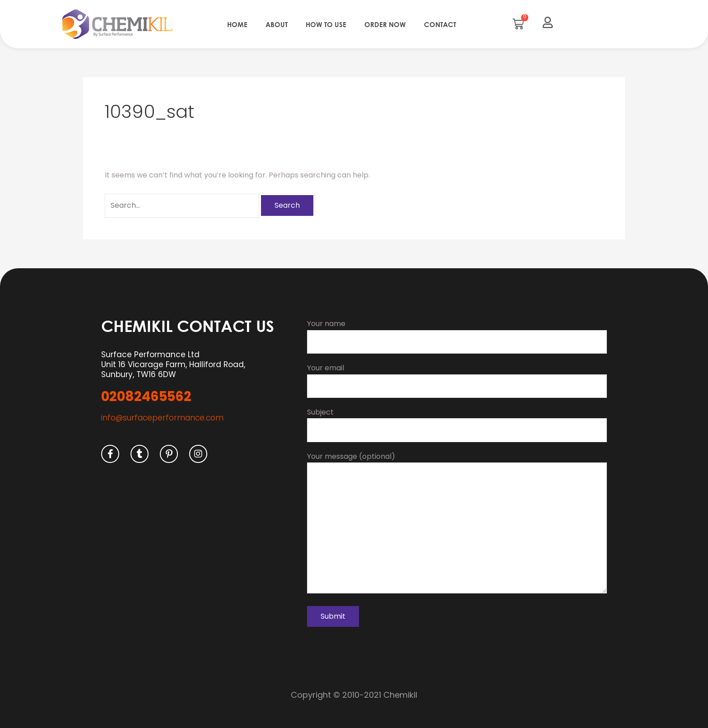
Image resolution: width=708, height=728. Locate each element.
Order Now (385, 24)
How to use (326, 24)
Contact (440, 24)
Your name (457, 336)
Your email (457, 380)
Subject (457, 425)
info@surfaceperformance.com (162, 418)
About (277, 24)
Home (237, 24)
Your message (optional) (457, 524)
